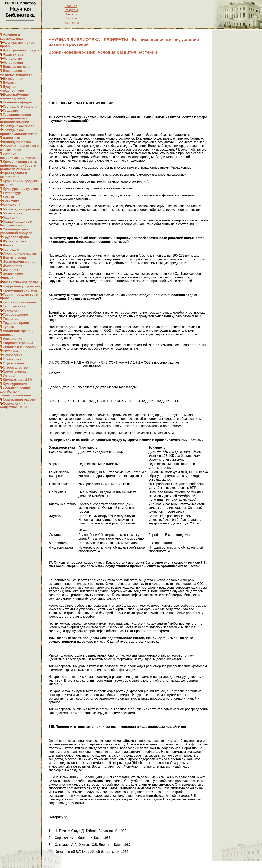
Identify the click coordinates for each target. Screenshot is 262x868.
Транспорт (11, 319)
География (12, 249)
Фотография (13, 274)
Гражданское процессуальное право (19, 132)
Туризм (9, 327)
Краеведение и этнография (14, 175)
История (10, 376)
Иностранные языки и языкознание (19, 148)
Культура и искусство (20, 189)
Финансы (10, 270)
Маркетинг (11, 205)
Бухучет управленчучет (12, 89)
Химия (8, 245)
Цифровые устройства (21, 286)
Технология (12, 310)
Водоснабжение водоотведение (14, 96)
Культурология (15, 384)
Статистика (12, 359)
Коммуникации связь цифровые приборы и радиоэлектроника (19, 165)
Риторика (10, 351)
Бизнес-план (13, 79)
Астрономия (13, 63)
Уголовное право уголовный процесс (16, 231)
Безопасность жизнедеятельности (16, 73)
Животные (11, 138)
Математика (12, 213)
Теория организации (19, 302)
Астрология (12, 58)
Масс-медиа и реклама (21, 209)
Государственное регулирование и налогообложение (15, 118)
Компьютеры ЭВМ (18, 380)
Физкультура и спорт (20, 262)
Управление (13, 339)
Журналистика (15, 241)
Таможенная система (20, 290)
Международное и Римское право (16, 223)
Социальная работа (19, 399)
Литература (12, 193)
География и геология (21, 106)
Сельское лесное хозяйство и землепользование (15, 392)
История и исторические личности (19, 156)
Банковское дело (17, 67)
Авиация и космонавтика (11, 37)
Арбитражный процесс (21, 50)
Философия (13, 266)
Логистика (11, 201)
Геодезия (10, 111)
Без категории (14, 258)
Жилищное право (17, 142)
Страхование (13, 363)
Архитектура (13, 54)
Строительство (15, 367)
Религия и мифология (21, 347)
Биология (11, 83)
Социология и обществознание (14, 405)
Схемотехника (14, 372)
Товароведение (15, 315)
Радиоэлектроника (18, 343)
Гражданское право (19, 126)
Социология (13, 355)
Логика (8, 197)
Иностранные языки (19, 254)
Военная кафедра (17, 102)
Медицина (11, 217)
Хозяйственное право (21, 282)
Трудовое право (16, 237)
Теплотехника (14, 306)
